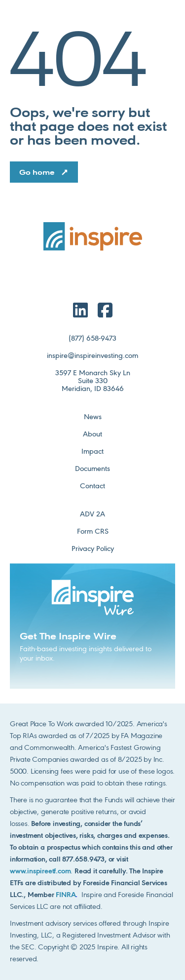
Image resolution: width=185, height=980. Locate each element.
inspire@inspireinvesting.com (92, 356)
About (92, 434)
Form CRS (93, 532)
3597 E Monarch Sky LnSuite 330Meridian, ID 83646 (93, 381)
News (93, 417)
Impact (92, 452)
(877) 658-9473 (92, 339)
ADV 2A (92, 514)
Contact (92, 486)
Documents (92, 469)
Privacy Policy (93, 549)
